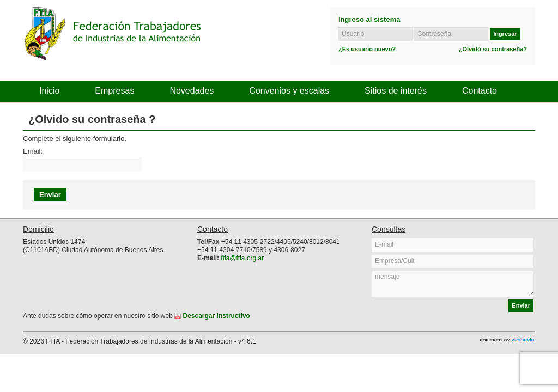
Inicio (49, 91)
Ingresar (505, 34)
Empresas (114, 91)
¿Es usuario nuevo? (367, 49)
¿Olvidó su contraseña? (493, 49)
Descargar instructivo (212, 316)
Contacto (480, 91)
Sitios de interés (396, 91)
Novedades (192, 91)
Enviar (521, 305)
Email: (33, 151)
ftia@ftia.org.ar (242, 258)
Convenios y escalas (289, 91)
